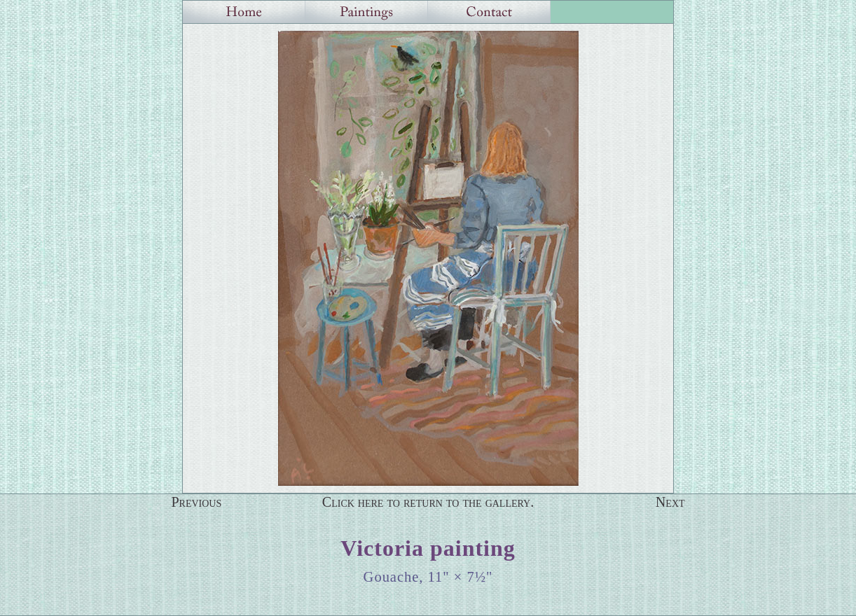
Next (670, 502)
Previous (196, 502)
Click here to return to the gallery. (428, 502)
